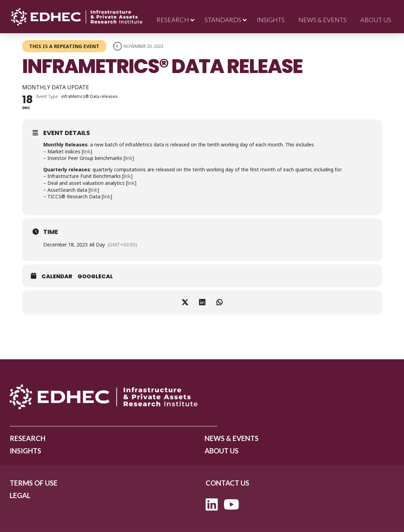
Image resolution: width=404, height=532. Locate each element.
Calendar (57, 277)
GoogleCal (95, 277)
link (87, 151)
